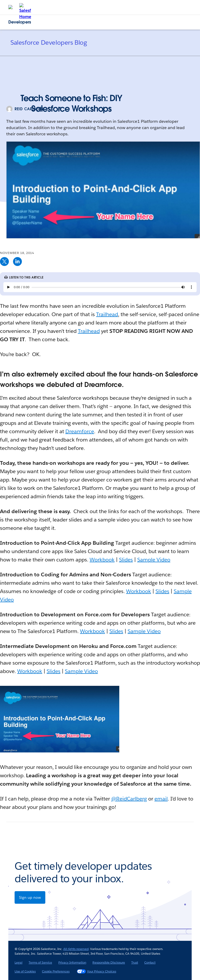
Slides (126, 560)
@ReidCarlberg (129, 799)
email (161, 799)
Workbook (102, 560)
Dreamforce (80, 431)
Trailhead (107, 314)
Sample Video (154, 560)
